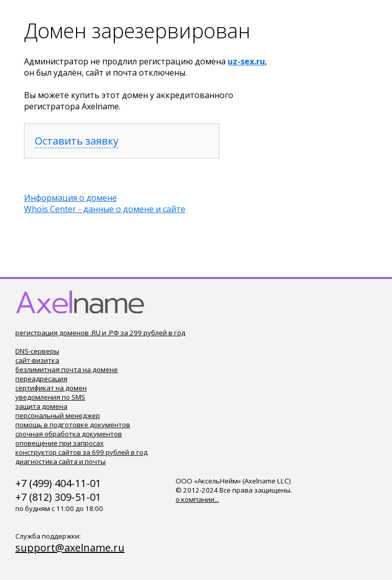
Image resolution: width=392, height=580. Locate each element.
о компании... (197, 499)
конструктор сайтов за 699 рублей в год (81, 452)
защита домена (41, 406)
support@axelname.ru (70, 548)
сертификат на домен (51, 388)
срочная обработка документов (69, 434)
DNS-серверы (37, 351)
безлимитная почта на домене (67, 369)
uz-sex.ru (246, 61)
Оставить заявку (77, 141)
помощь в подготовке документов (73, 425)
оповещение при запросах (59, 443)
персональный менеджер (58, 415)
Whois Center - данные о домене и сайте (105, 209)
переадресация (41, 379)
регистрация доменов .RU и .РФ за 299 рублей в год (100, 333)
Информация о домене (70, 198)
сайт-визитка (37, 360)
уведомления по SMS (50, 397)
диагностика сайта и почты (60, 461)
